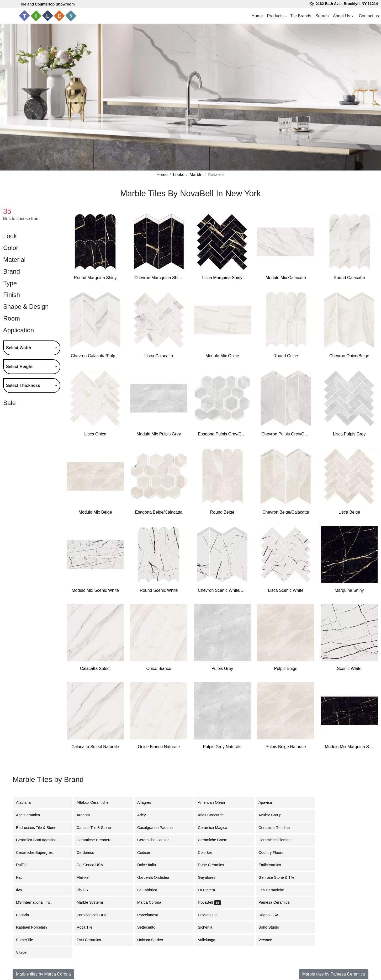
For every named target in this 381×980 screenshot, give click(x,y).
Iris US (86, 890)
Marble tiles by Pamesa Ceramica (334, 974)
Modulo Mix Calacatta (286, 278)
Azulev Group (274, 815)
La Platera (210, 890)
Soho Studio (273, 927)
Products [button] (275, 16)
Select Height (19, 367)
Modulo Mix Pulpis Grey (159, 434)
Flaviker (87, 877)
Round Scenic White (159, 590)
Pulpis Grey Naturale (222, 747)
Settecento (150, 927)
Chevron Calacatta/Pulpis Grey (95, 356)
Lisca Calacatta (159, 356)
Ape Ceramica (33, 815)
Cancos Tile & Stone (98, 828)
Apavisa (269, 802)
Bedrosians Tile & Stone (41, 828)
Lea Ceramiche (275, 890)
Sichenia (209, 927)
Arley (146, 815)
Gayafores (210, 877)
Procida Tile (212, 915)
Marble (196, 175)
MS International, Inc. (39, 902)
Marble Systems (94, 902)
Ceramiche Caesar (157, 840)
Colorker (209, 853)
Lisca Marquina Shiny (222, 278)
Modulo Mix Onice (222, 356)
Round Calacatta (349, 278)
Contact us (369, 16)
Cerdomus (89, 853)
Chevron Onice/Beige (349, 356)
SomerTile (28, 940)
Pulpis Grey (222, 669)
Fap (23, 877)
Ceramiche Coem (216, 840)
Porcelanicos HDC (97, 915)
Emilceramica (274, 865)
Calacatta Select (95, 669)
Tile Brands (301, 16)
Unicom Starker (154, 940)
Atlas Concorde (215, 815)
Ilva (22, 890)
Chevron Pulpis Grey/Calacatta (286, 434)
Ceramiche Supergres (38, 853)
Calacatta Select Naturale (95, 747)
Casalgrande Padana (159, 828)
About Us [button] (342, 16)
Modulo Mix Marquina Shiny (349, 747)
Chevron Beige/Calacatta (286, 512)
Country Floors (274, 853)
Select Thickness (23, 385)
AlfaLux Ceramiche (97, 802)
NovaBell (209, 902)
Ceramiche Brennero (97, 840)
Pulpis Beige (286, 669)
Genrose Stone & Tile (281, 877)
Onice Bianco (159, 669)
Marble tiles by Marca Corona (43, 974)
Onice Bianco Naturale (159, 747)
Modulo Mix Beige (95, 512)
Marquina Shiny (349, 590)
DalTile (27, 865)
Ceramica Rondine (278, 828)
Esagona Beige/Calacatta (159, 512)
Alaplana (27, 802)
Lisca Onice (95, 434)
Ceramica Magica (216, 828)
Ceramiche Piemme (279, 840)
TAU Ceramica (94, 940)
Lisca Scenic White (286, 590)
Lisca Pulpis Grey (349, 434)
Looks (179, 175)
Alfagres (148, 802)
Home (257, 16)
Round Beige (222, 512)
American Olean (215, 802)
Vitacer (26, 952)
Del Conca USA (94, 865)
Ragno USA (272, 915)
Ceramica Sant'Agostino (40, 840)
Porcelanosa (151, 915)
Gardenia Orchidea (157, 877)
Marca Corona (152, 902)
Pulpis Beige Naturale (286, 747)
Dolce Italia (150, 865)
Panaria (27, 915)
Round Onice (286, 356)
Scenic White (349, 669)
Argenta (87, 815)
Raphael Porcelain (36, 927)
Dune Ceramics (214, 865)
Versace (269, 940)
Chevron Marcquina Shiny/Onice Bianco (159, 278)
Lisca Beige (349, 512)
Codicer (148, 853)
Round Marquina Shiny (95, 278)
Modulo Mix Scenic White (95, 590)
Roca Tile (88, 927)
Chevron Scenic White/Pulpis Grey (222, 590)
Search (322, 16)
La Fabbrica (151, 890)
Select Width (19, 348)
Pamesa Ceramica (279, 902)
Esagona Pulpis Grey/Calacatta (222, 434)
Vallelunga (210, 940)
